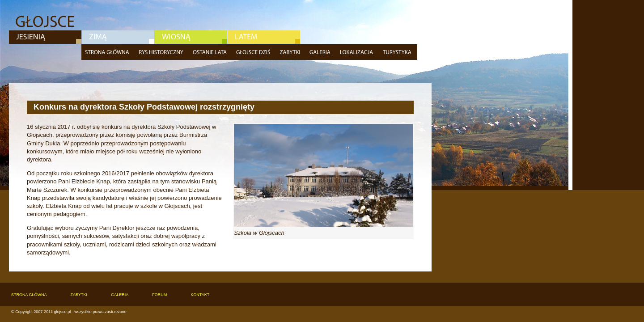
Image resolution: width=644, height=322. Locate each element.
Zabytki (291, 52)
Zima (118, 37)
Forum (159, 295)
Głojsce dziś (254, 52)
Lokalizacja (358, 52)
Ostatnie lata (211, 52)
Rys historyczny (162, 52)
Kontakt (200, 295)
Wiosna (191, 37)
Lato (264, 37)
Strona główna (108, 52)
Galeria (321, 52)
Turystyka (398, 52)
